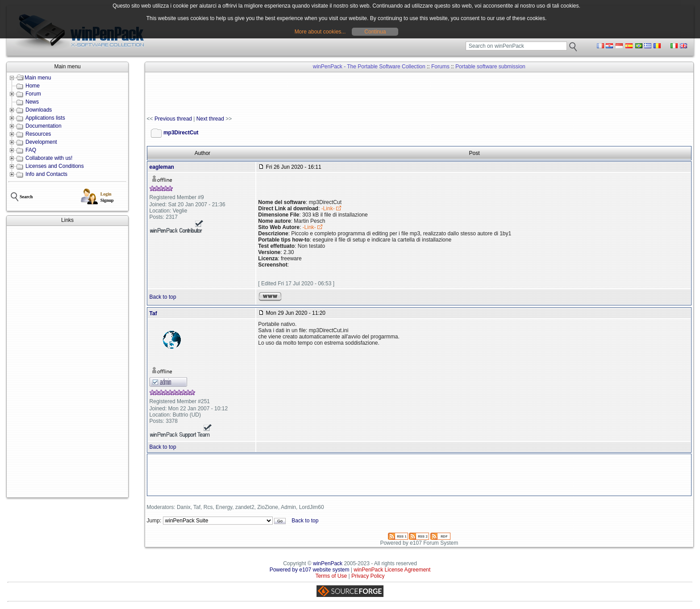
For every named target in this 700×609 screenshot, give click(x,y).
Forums (440, 67)
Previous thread (173, 119)
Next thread (210, 119)
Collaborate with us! (49, 158)
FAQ (31, 150)
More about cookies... (320, 32)
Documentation (44, 126)
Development (41, 142)
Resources (38, 134)
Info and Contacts (46, 174)
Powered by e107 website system (310, 570)
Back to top (163, 297)
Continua (375, 32)
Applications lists (45, 118)
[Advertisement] (67, 362)
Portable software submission (490, 67)
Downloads (39, 110)
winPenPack (328, 563)
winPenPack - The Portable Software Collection (369, 67)
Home (33, 86)
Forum (33, 94)
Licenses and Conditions (55, 166)
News (32, 102)
